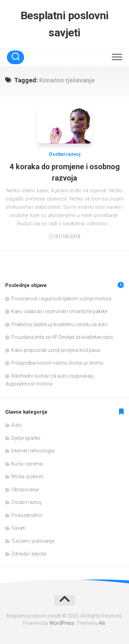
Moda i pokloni (27, 476)
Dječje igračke (26, 438)
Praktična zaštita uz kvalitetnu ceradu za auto (60, 324)
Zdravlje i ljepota (29, 554)
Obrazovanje (25, 490)
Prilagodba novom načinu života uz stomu (57, 363)
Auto (17, 425)
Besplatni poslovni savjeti (65, 24)
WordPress (62, 623)
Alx (102, 623)
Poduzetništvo (27, 515)
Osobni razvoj (65, 154)
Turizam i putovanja (33, 541)
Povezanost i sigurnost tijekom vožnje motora (61, 299)
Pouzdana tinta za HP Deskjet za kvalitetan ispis (62, 337)
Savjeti (18, 528)
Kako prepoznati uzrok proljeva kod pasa (56, 350)
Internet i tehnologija (33, 451)
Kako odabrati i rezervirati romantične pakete (59, 311)
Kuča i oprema (27, 464)
